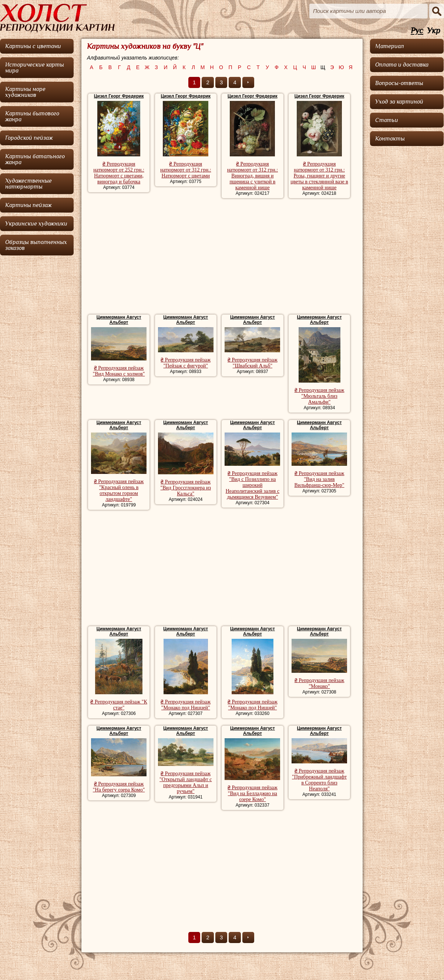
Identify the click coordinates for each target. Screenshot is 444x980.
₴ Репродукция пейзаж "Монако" (319, 683)
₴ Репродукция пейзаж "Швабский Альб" (253, 363)
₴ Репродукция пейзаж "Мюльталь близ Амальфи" (319, 396)
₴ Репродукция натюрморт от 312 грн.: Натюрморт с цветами (186, 170)
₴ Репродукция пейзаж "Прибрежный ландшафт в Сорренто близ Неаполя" (319, 780)
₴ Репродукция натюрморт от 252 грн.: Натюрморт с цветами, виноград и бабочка (119, 173)
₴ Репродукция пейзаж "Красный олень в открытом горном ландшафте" (119, 490)
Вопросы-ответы (399, 83)
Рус (417, 31)
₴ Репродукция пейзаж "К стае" (119, 705)
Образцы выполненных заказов (36, 245)
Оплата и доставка (402, 65)
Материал (390, 46)
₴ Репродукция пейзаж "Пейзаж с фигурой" (186, 363)
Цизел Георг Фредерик (119, 96)
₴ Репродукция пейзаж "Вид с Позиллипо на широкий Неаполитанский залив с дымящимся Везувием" (253, 485)
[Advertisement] (222, 257)
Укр (434, 31)
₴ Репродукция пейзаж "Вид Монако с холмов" (119, 371)
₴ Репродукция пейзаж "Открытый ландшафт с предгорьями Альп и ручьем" (186, 782)
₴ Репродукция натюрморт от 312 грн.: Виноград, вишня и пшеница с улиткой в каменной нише (253, 176)
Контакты (390, 139)
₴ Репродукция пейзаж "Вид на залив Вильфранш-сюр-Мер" (319, 479)
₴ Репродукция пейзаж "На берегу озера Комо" (119, 787)
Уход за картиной (399, 102)
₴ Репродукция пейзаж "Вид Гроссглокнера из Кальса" (186, 488)
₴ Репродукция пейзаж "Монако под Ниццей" (186, 705)
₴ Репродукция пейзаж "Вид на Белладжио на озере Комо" (253, 794)
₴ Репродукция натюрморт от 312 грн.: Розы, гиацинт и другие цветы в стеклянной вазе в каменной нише (319, 176)
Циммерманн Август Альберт (119, 320)
